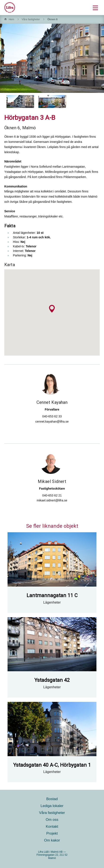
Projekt (52, 833)
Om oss (52, 820)
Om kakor (52, 840)
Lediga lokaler (52, 806)
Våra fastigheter (31, 19)
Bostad (52, 799)
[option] (20, 101)
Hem (11, 19)
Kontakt (52, 827)
